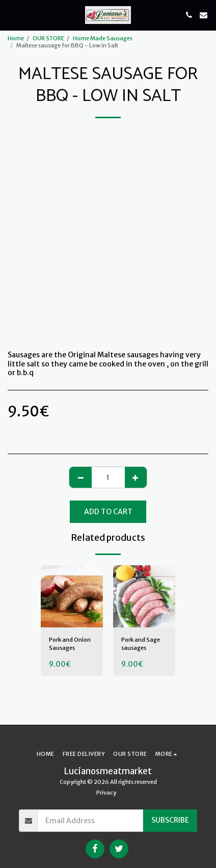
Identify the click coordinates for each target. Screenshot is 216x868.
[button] (11, 15)
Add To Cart (108, 512)
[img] (72, 596)
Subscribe (170, 820)
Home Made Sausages (103, 38)
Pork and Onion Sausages (70, 644)
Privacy (106, 793)
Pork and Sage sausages (141, 644)
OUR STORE (48, 38)
